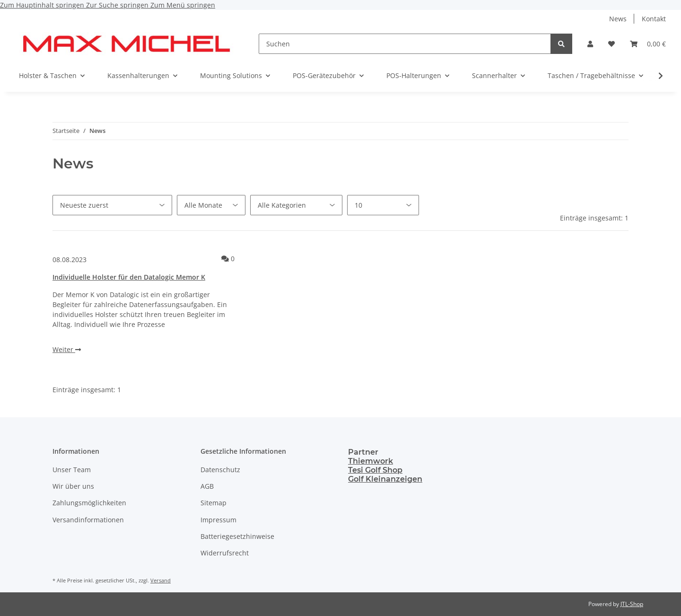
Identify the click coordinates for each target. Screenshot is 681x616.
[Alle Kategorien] (296, 205)
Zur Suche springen (118, 5)
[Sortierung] (112, 205)
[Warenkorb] (648, 44)
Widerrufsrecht (225, 553)
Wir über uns (73, 486)
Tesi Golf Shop (375, 470)
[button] (590, 44)
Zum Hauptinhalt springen (43, 5)
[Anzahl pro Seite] (383, 205)
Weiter (67, 349)
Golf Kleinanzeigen (385, 479)
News (618, 19)
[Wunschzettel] (611, 44)
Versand (161, 580)
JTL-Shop (632, 604)
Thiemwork (371, 461)
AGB (207, 486)
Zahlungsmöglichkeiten (89, 503)
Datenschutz (220, 470)
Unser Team (72, 470)
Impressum (218, 520)
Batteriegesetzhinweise (237, 536)
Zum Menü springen (183, 5)
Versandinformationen (88, 520)
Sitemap (214, 503)
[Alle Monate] (211, 205)
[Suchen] (405, 44)
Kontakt (654, 19)
